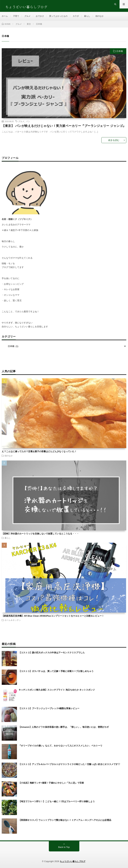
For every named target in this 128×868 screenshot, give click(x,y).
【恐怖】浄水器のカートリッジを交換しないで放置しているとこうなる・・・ (40, 534)
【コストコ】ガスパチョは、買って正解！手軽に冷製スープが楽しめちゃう (56, 671)
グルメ (27, 16)
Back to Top (64, 847)
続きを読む (114, 140)
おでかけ (40, 16)
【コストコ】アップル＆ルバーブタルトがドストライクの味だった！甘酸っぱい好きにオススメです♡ (69, 764)
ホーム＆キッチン (13, 620)
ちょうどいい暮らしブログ (73, 861)
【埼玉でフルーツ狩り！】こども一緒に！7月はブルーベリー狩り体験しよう (57, 801)
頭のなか (100, 16)
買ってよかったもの (58, 16)
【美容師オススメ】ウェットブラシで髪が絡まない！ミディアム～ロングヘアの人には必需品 (65, 820)
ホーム (5, 16)
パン (28, 121)
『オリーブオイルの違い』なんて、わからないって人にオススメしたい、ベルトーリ (61, 746)
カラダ (76, 16)
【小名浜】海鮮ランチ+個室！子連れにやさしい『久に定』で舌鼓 (51, 783)
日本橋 (120, 51)
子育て (16, 16)
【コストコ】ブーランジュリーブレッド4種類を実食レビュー (49, 708)
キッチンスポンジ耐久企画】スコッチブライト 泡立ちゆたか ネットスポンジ (57, 690)
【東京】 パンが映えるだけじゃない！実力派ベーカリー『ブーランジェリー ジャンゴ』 (64, 126)
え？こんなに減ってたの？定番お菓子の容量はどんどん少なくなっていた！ (39, 451)
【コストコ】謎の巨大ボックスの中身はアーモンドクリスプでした (52, 653)
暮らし (87, 16)
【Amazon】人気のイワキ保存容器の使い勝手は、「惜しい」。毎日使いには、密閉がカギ (64, 727)
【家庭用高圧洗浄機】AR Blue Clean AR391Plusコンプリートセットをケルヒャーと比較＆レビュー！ (53, 616)
